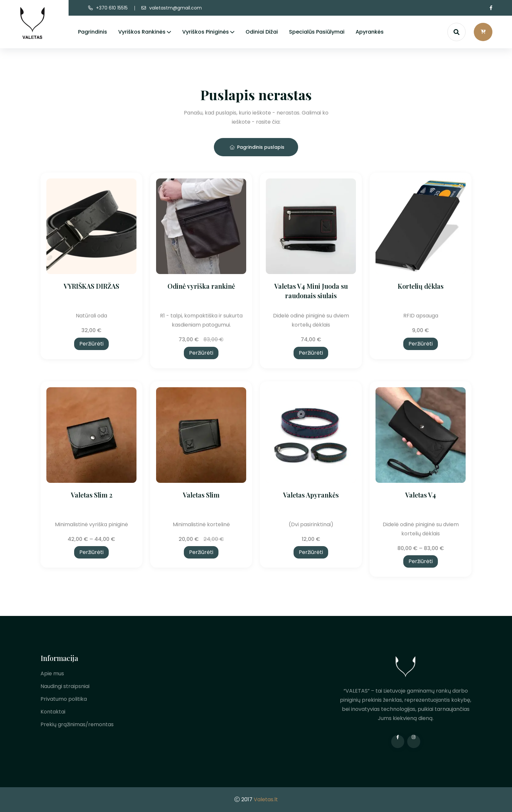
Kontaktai (53, 712)
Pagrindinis (93, 32)
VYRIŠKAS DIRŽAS (91, 286)
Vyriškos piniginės (206, 32)
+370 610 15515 (112, 8)
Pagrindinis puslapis (257, 147)
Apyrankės (370, 32)
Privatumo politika (64, 699)
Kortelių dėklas (421, 286)
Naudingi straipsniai (65, 686)
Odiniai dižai (262, 32)
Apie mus (52, 674)
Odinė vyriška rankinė (201, 286)
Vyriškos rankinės (142, 32)
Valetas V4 (421, 495)
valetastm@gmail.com (176, 8)
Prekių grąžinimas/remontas (77, 724)
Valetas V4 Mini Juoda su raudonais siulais (311, 291)
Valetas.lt (266, 799)
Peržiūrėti (91, 344)
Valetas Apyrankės (311, 495)
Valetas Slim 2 (92, 495)
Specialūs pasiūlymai (317, 32)
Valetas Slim (201, 495)
